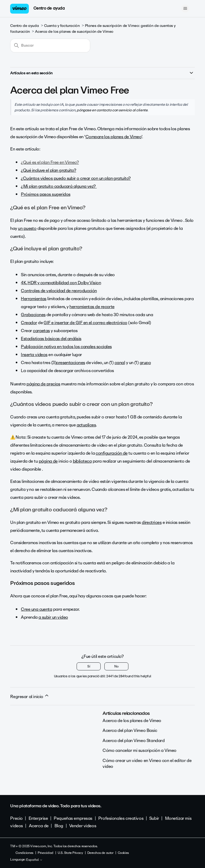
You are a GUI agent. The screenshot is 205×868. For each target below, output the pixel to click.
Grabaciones (33, 315)
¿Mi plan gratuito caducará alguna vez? (59, 186)
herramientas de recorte (92, 307)
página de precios (43, 384)
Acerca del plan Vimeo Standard (133, 741)
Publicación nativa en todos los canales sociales (66, 347)
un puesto (27, 228)
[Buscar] (50, 46)
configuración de (111, 453)
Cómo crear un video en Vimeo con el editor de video (147, 763)
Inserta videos (34, 355)
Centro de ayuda (49, 8)
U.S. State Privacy (70, 853)
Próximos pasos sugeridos (46, 194)
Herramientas (34, 299)
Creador (29, 323)
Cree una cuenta (36, 609)
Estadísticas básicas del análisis (51, 339)
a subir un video (53, 617)
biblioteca (82, 461)
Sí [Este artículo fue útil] (89, 666)
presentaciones (70, 363)
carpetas (41, 331)
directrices (152, 522)
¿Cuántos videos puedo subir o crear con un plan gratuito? (76, 178)
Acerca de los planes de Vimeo (132, 721)
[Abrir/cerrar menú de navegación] (185, 9)
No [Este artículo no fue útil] (116, 666)
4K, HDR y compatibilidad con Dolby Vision (61, 283)
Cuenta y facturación (62, 26)
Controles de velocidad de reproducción (59, 291)
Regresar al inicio (30, 696)
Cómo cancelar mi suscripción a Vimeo (139, 750)
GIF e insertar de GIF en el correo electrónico (85, 323)
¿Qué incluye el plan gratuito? (48, 170)
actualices (86, 425)
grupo (145, 363)
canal (120, 363)
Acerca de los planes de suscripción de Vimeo (74, 32)
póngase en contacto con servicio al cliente (112, 110)
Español (34, 860)
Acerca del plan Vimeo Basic (130, 730)
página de (48, 461)
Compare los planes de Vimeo (113, 137)
